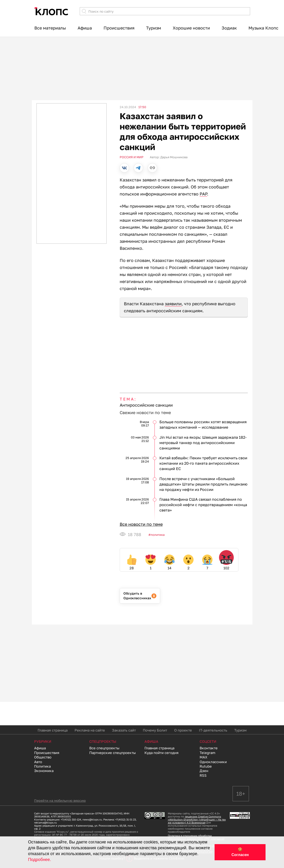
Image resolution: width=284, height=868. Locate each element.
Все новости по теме (141, 524)
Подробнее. (40, 860)
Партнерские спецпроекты (113, 753)
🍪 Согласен (240, 852)
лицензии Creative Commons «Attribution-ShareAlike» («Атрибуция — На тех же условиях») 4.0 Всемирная (197, 819)
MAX (203, 757)
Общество (43, 757)
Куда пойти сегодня (162, 753)
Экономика (44, 771)
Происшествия (119, 28)
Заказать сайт (124, 730)
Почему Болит (155, 730)
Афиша (85, 28)
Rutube (206, 766)
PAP (203, 194)
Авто (38, 762)
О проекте (183, 730)
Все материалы (50, 28)
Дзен (204, 771)
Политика (158, 535)
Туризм (154, 28)
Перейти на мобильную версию (60, 800)
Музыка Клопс (263, 28)
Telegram (207, 753)
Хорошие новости (191, 28)
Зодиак (229, 28)
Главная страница (53, 730)
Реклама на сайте (90, 730)
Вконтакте (209, 748)
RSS (203, 775)
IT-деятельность (213, 730)
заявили (173, 304)
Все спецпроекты (104, 748)
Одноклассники (213, 762)
